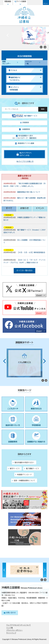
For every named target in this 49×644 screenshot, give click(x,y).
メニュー (46, 3)
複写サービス (14, 469)
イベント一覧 (29, 63)
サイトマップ (11, 633)
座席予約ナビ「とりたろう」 (15, 79)
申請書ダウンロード (24, 475)
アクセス (13, 70)
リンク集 (10, 628)
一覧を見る (25, 178)
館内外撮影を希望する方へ (24, 463)
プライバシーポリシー (14, 630)
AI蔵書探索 (24, 129)
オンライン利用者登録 (14, 88)
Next (41, 36)
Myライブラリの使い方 (25, 161)
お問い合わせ (10, 613)
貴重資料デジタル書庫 (25, 143)
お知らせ (24, 208)
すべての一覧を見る (24, 270)
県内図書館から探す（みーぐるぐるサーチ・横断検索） (25, 137)
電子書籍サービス (32, 469)
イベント (40, 208)
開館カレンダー (6, 63)
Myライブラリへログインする (26, 154)
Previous (8, 36)
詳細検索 (24, 123)
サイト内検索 (20, 3)
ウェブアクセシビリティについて (19, 625)
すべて (9, 208)
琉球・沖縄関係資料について (24, 481)
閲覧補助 (8, 3)
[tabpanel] (24, 363)
